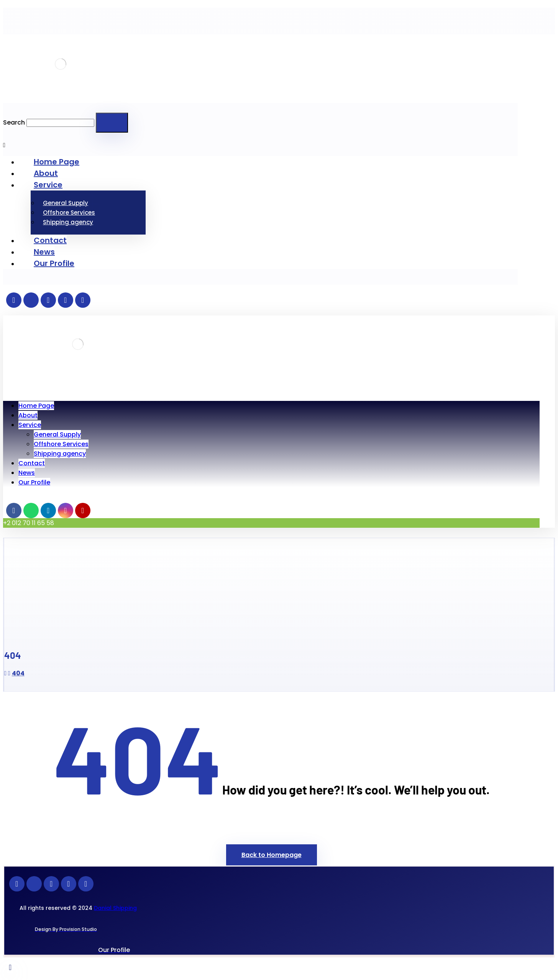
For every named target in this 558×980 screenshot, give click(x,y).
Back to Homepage (272, 855)
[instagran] (62, 300)
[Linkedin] (45, 300)
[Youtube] (80, 300)
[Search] (112, 123)
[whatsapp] (28, 300)
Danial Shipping (115, 908)
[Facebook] (11, 300)
